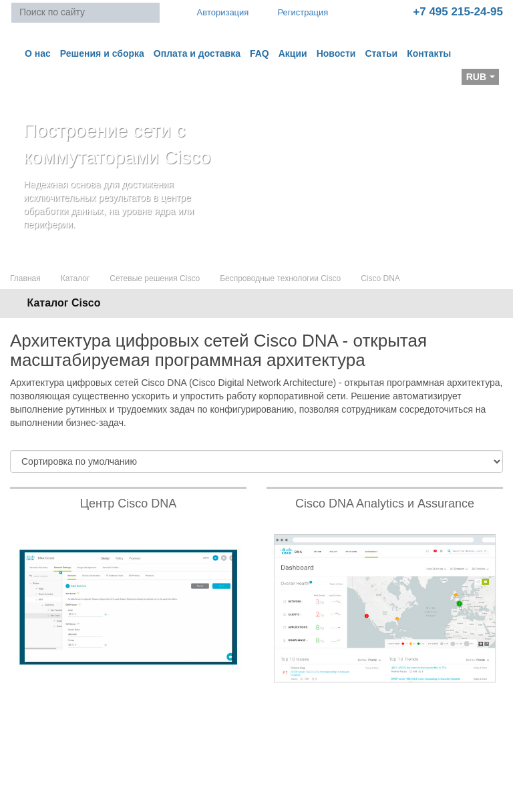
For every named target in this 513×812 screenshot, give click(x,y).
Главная (25, 278)
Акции (293, 53)
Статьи (381, 53)
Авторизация (217, 12)
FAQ (260, 53)
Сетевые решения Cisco (155, 278)
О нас (38, 53)
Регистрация (293, 12)
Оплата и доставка (197, 53)
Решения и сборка (102, 53)
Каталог (75, 278)
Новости (336, 53)
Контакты (429, 53)
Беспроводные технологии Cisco (280, 278)
